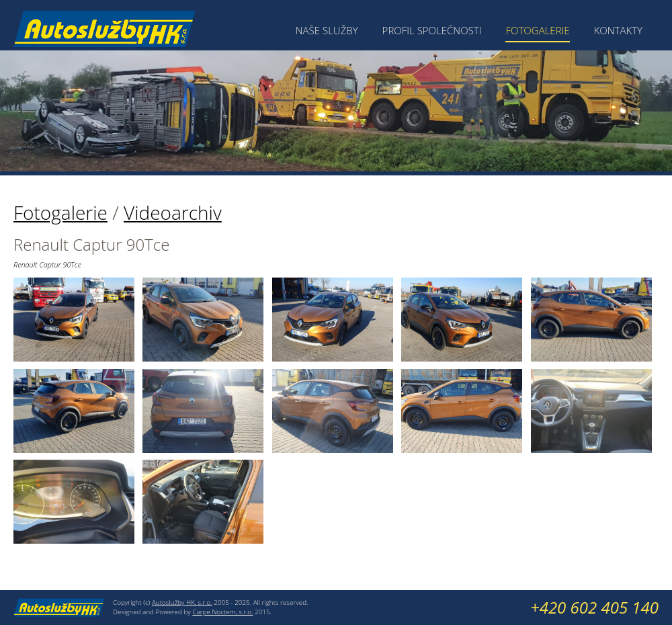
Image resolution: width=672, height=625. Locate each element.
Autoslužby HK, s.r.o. (182, 602)
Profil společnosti (432, 30)
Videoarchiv (173, 212)
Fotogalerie (537, 30)
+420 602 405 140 (594, 607)
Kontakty (618, 30)
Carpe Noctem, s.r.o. (222, 612)
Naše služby (327, 30)
